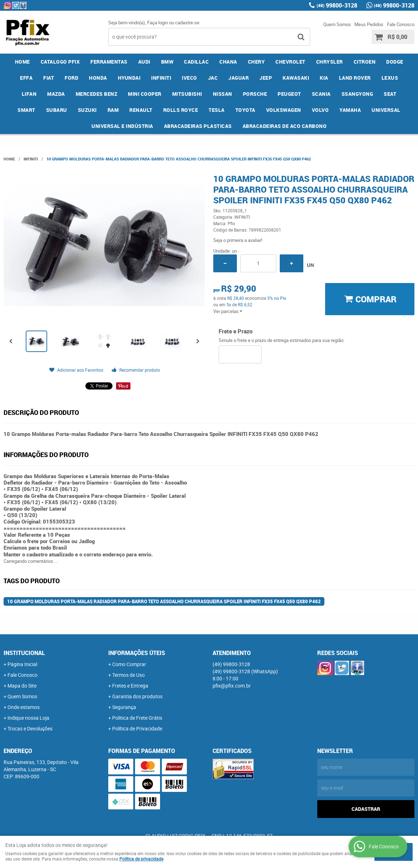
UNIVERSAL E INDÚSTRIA (122, 126)
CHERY (257, 62)
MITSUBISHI (187, 94)
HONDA (98, 78)
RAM (113, 110)
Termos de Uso (128, 675)
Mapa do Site (22, 686)
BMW (167, 62)
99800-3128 (337, 5)
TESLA (217, 110)
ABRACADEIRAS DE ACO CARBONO (285, 126)
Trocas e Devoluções (30, 728)
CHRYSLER (330, 62)
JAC (213, 78)
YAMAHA (350, 110)
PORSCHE (255, 94)
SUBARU (57, 110)
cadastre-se (187, 23)
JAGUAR (238, 78)
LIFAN (29, 94)
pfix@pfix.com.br (232, 686)
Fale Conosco (401, 24)
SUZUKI (87, 110)
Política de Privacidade (137, 728)
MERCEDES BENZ (97, 94)
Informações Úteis (137, 653)
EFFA (26, 78)
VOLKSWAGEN (284, 110)
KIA (324, 78)
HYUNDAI (129, 78)
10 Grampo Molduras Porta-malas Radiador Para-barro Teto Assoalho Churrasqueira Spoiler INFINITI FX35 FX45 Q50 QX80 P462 (164, 601)
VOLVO (320, 110)
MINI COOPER (145, 94)
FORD (71, 78)
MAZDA (56, 94)
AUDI (144, 62)
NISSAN (223, 94)
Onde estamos (24, 707)
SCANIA (321, 94)
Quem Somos (337, 24)
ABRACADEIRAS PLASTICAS (198, 126)
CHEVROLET (290, 62)
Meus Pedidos (369, 24)
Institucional (24, 653)
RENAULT (141, 110)
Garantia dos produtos (137, 696)
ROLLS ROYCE (181, 110)
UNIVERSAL (386, 110)
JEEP (266, 78)
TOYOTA (245, 110)
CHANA (228, 62)
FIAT (49, 78)
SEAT (390, 94)
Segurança (124, 707)
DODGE (395, 62)
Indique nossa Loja (28, 718)
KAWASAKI (296, 78)
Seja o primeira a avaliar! (238, 240)
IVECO (190, 78)
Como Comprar (129, 664)
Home (23, 62)
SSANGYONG (357, 94)
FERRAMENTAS (109, 62)
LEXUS (390, 78)
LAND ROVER (355, 78)
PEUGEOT (289, 94)
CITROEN (365, 62)
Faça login (158, 23)
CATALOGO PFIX (60, 62)
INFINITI (161, 78)
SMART (26, 110)
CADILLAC (196, 62)
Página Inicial (22, 664)
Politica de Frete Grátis (137, 718)
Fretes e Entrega (130, 686)
